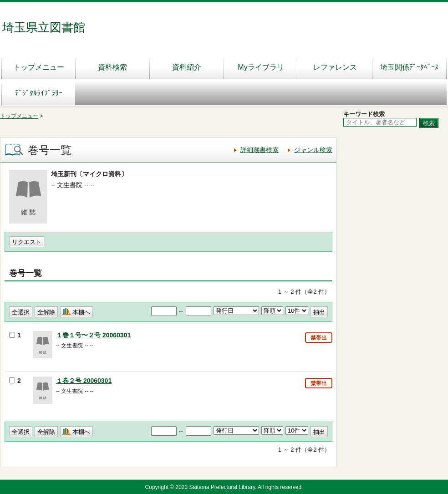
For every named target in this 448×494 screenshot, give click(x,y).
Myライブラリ (261, 67)
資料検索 (112, 67)
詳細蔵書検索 (260, 150)
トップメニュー (39, 67)
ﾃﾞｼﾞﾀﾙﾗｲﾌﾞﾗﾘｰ (39, 93)
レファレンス (335, 67)
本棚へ (81, 312)
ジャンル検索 (313, 150)
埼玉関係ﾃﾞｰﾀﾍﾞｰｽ (409, 67)
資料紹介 (187, 67)
